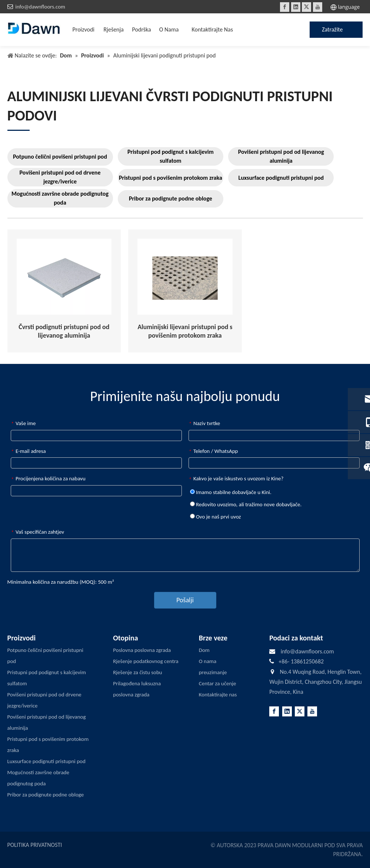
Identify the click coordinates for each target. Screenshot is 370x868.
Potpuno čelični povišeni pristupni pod (60, 157)
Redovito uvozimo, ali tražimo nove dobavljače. (246, 504)
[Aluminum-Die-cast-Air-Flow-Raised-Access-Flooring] (185, 277)
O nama (208, 661)
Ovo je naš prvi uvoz (216, 517)
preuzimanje (213, 672)
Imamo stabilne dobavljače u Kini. (231, 492)
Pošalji (185, 600)
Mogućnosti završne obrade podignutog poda (60, 198)
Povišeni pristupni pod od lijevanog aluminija (281, 156)
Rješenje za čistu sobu (137, 672)
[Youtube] (318, 7)
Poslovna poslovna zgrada (142, 650)
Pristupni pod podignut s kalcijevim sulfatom (171, 156)
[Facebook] (285, 7)
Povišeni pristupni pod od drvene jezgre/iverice (60, 177)
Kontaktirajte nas (218, 695)
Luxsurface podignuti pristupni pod (281, 178)
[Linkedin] (296, 7)
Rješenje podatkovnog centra (146, 661)
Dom (204, 650)
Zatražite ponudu (332, 32)
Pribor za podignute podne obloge (171, 198)
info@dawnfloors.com (40, 7)
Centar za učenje (218, 683)
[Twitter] (306, 7)
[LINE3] (19, 130)
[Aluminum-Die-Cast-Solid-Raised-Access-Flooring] (64, 277)
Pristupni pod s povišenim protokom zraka (171, 178)
